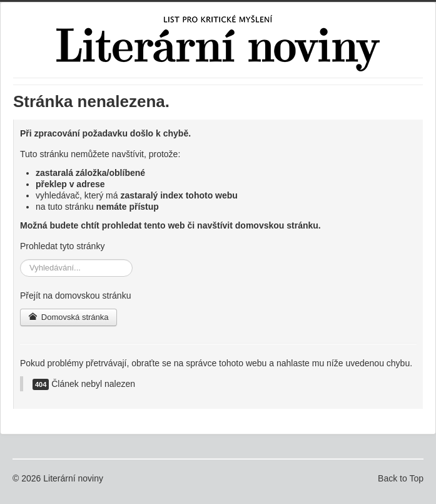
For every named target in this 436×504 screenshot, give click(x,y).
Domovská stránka (68, 317)
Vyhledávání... (20, 260)
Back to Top (401, 478)
